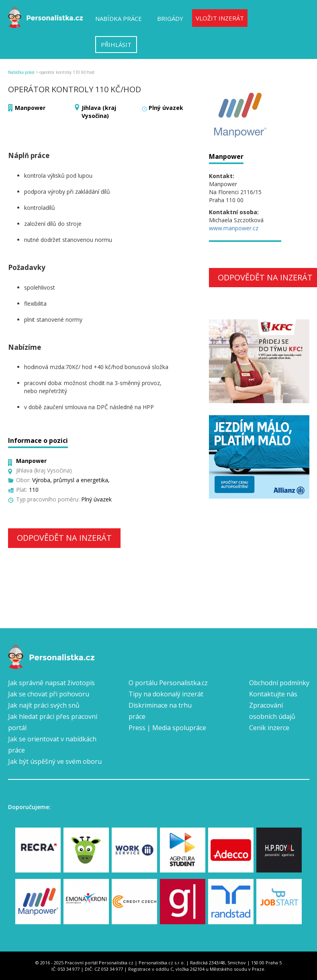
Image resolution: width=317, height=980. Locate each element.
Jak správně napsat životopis (51, 683)
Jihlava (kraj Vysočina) (99, 112)
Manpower (30, 108)
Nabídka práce (119, 18)
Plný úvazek (166, 108)
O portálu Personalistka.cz (168, 683)
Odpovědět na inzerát (64, 538)
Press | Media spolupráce (167, 728)
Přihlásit (116, 45)
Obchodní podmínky (279, 683)
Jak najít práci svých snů (44, 705)
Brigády (170, 18)
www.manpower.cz (234, 228)
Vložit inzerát (220, 18)
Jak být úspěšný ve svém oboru (55, 761)
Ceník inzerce (269, 728)
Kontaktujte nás (273, 694)
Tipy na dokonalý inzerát (166, 694)
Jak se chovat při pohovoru (49, 694)
